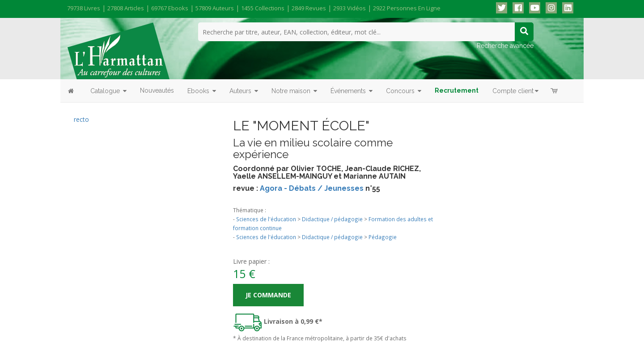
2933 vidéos (350, 8)
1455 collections (263, 8)
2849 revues (309, 8)
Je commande (268, 295)
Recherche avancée (505, 46)
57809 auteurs (215, 8)
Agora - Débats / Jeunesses (312, 188)
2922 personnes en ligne (407, 8)
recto (81, 119)
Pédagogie (383, 237)
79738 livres (84, 8)
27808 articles (126, 8)
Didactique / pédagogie (332, 219)
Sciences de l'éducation (266, 219)
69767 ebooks (170, 8)
